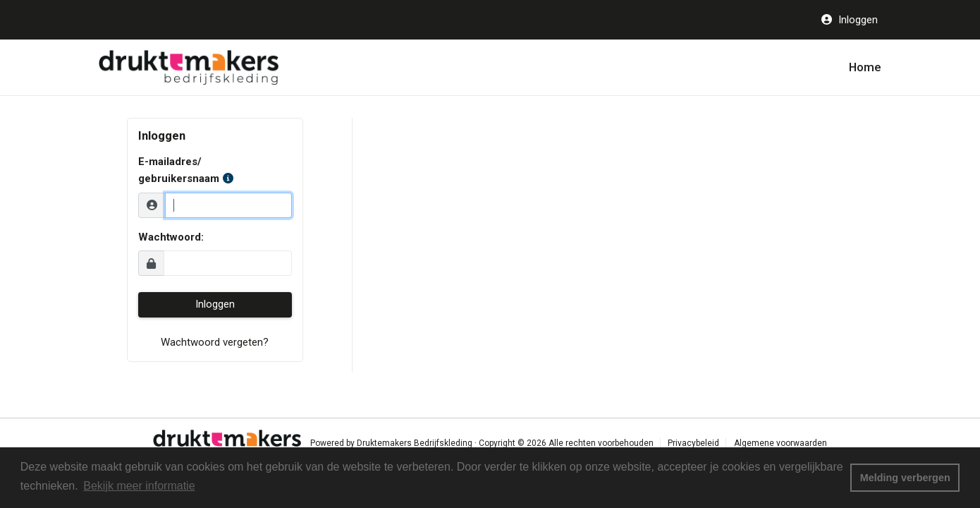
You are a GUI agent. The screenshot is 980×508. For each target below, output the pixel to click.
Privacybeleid (693, 443)
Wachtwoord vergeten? (215, 342)
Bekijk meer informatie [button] (139, 486)
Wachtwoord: (171, 237)
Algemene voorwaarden (780, 443)
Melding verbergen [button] (905, 478)
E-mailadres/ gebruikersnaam (186, 170)
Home (865, 67)
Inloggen (857, 20)
